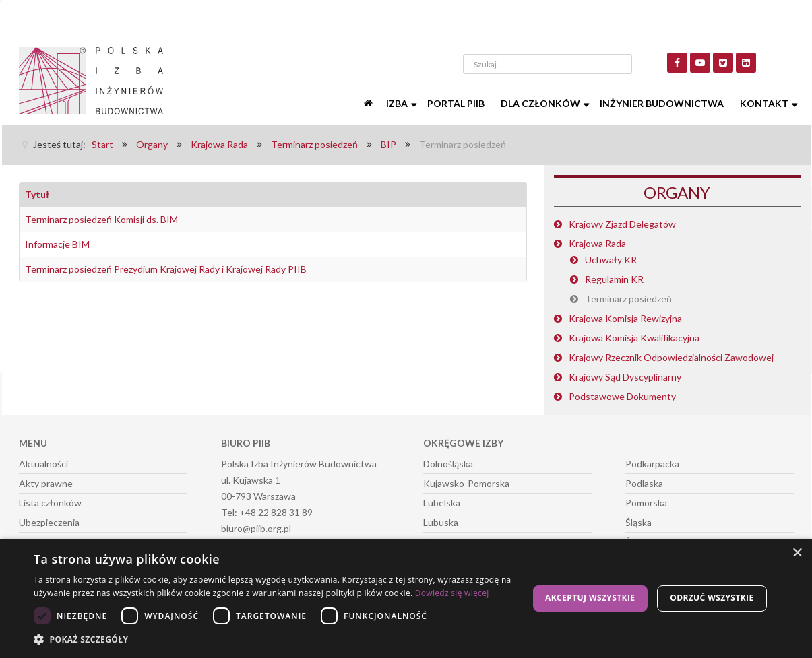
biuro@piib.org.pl (256, 528)
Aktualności (43, 464)
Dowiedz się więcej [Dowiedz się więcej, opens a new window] (452, 593)
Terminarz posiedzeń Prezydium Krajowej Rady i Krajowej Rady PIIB (166, 269)
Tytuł (37, 194)
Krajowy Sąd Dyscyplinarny (625, 377)
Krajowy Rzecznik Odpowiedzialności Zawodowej (671, 357)
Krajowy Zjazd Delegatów (622, 224)
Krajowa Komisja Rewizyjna (625, 318)
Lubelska (442, 503)
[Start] (370, 104)
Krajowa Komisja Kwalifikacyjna (634, 338)
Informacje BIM (57, 244)
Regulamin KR (614, 279)
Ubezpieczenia (49, 522)
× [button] (797, 553)
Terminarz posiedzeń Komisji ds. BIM (101, 219)
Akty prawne (46, 483)
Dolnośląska (448, 464)
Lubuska (441, 522)
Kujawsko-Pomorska (466, 483)
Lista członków (50, 503)
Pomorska (646, 503)
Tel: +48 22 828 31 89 (267, 512)
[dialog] (406, 598)
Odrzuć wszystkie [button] (712, 598)
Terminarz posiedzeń (628, 299)
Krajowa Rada (597, 243)
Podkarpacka (652, 464)
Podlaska (644, 483)
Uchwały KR (611, 260)
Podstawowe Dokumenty (622, 396)
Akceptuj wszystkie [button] (590, 598)
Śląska (638, 522)
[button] (274, 640)
